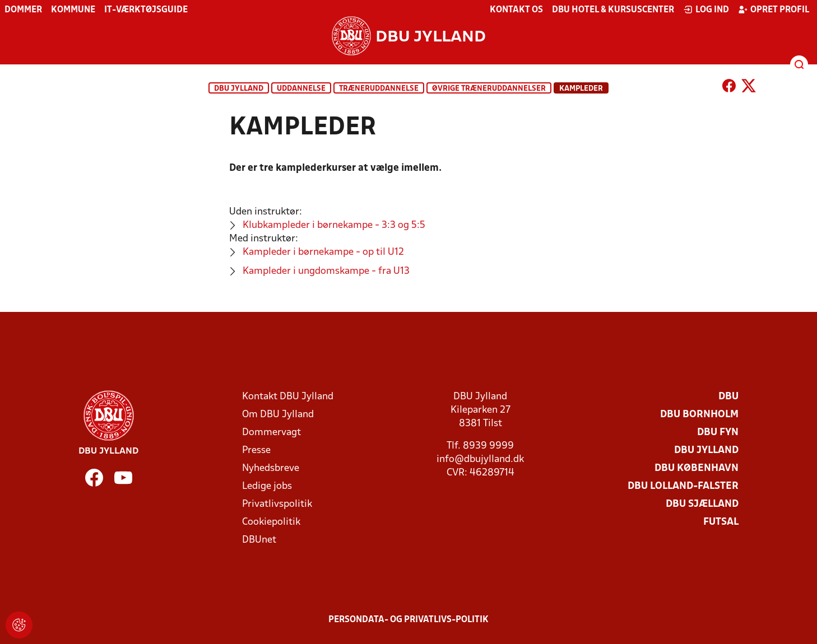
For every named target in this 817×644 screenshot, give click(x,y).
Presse (256, 451)
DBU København (697, 468)
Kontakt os (516, 10)
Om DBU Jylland (278, 415)
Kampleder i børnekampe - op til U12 (323, 252)
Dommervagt (271, 433)
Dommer (23, 10)
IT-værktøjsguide (146, 10)
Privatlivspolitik (277, 504)
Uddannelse (301, 89)
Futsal (721, 522)
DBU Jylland (239, 89)
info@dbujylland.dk (480, 459)
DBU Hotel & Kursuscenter (613, 10)
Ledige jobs (267, 486)
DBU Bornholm (699, 415)
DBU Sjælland (702, 504)
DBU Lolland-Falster (683, 486)
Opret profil (774, 10)
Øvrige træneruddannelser (489, 89)
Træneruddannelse (379, 89)
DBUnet (259, 540)
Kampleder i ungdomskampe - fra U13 (326, 271)
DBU (728, 397)
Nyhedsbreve (271, 468)
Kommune (73, 10)
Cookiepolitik (271, 522)
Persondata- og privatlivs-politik (408, 620)
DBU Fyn (718, 433)
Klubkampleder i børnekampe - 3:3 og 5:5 (334, 225)
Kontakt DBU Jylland (288, 397)
